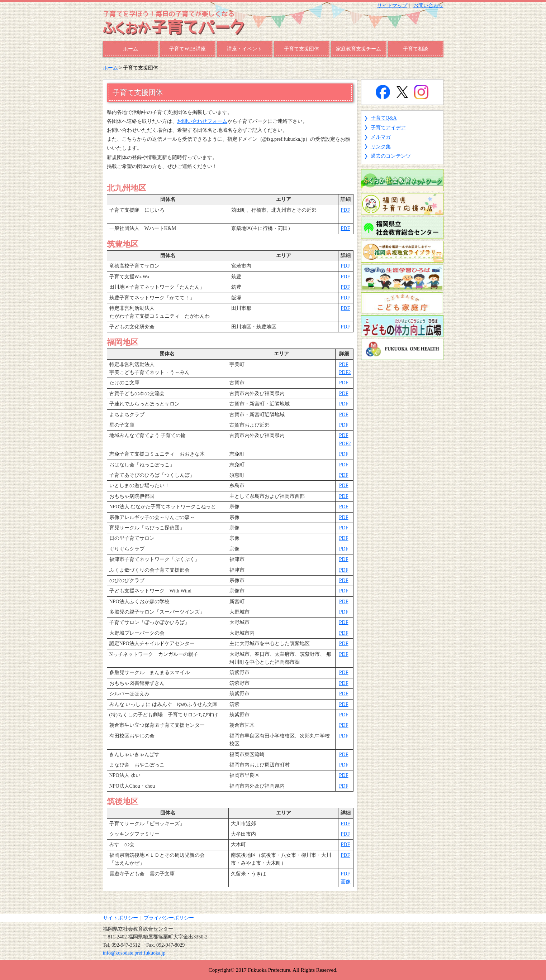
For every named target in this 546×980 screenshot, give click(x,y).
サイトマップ (392, 6)
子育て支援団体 (302, 49)
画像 (346, 882)
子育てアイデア (388, 128)
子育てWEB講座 (187, 49)
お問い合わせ (428, 6)
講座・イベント (244, 49)
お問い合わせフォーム (202, 121)
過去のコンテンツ (391, 156)
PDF (345, 210)
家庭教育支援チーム (359, 49)
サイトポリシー (120, 918)
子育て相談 (416, 49)
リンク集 (381, 147)
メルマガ (381, 137)
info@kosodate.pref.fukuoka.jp (134, 953)
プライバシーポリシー (169, 918)
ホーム (130, 49)
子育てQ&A (384, 118)
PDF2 (345, 372)
